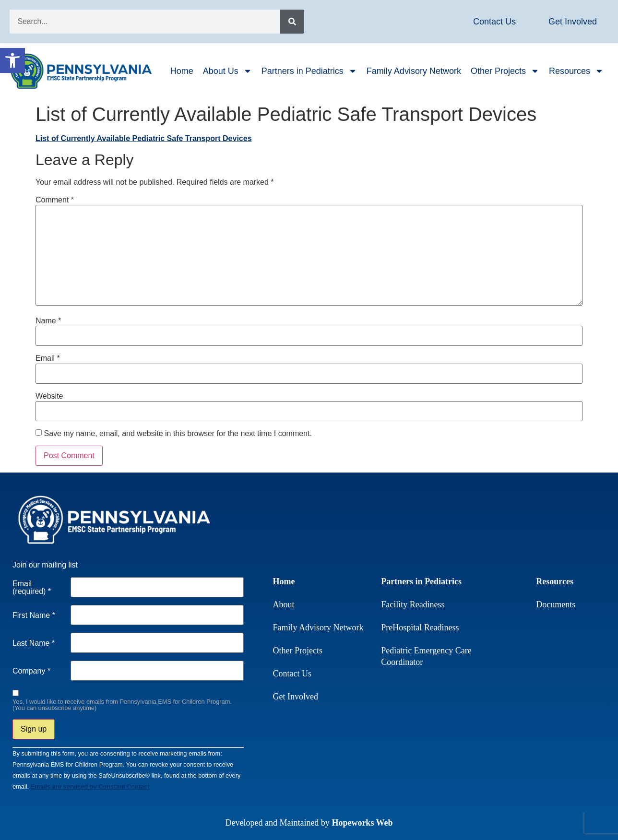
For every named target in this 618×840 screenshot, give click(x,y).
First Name (34, 615)
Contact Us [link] (292, 674)
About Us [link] (227, 71)
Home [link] (182, 71)
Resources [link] (576, 71)
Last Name (34, 643)
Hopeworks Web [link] (362, 823)
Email (48, 358)
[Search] (292, 22)
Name (48, 321)
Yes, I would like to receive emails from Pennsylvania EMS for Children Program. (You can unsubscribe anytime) (122, 705)
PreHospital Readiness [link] (420, 627)
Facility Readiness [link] (413, 604)
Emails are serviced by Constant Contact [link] (90, 787)
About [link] (284, 604)
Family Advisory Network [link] (414, 71)
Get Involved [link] (296, 697)
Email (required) (32, 588)
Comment (55, 200)
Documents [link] (556, 604)
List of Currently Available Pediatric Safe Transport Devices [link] (144, 138)
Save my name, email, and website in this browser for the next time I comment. (178, 434)
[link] (12, 60)
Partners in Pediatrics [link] (309, 71)
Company (31, 671)
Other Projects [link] (505, 71)
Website (49, 396)
